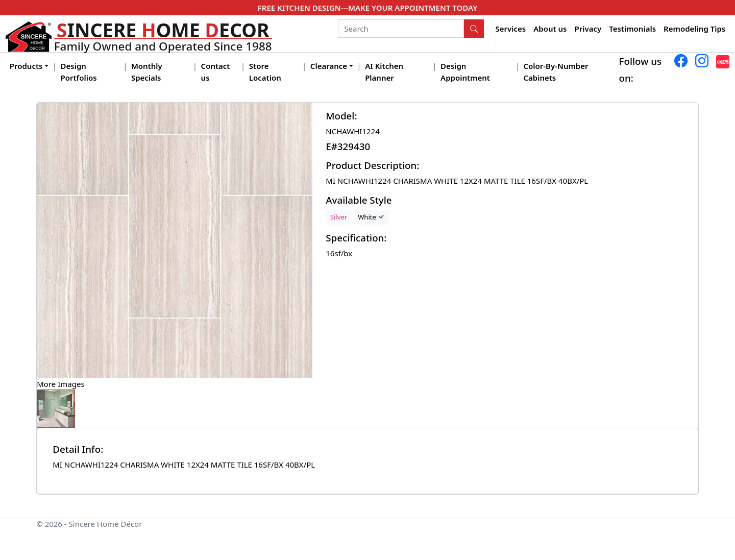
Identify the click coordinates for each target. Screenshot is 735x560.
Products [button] (26, 66)
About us (550, 29)
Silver (339, 217)
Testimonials (632, 29)
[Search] (401, 29)
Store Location (265, 72)
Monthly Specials (147, 72)
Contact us (216, 72)
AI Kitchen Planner (384, 72)
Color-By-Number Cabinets (556, 72)
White (371, 217)
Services (511, 29)
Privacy (588, 29)
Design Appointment (465, 72)
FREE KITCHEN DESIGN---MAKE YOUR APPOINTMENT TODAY (367, 8)
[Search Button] (474, 29)
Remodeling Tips (694, 29)
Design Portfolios (79, 72)
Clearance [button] (329, 66)
